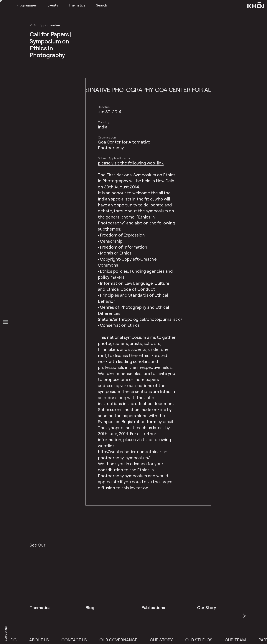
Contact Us (79, 640)
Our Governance (123, 640)
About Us (44, 640)
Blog (16, 640)
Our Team (240, 640)
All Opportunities (47, 25)
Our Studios (204, 640)
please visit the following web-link (131, 163)
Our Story (166, 640)
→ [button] (243, 618)
